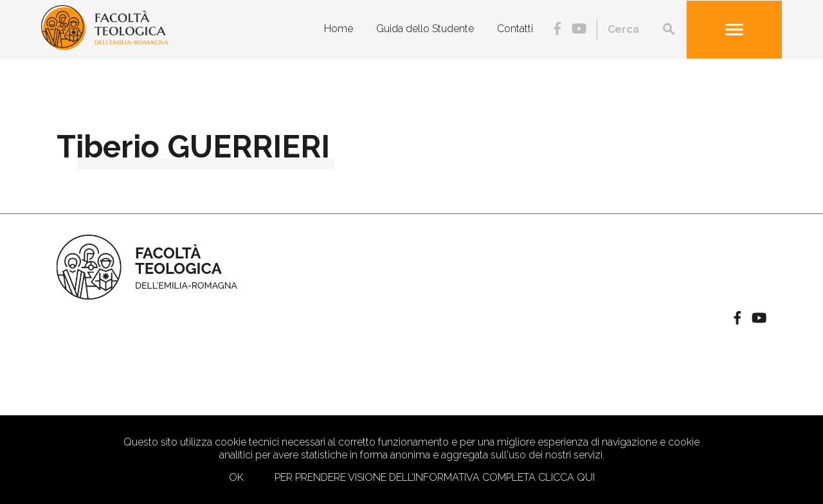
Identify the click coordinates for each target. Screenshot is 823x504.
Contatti (515, 29)
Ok (236, 477)
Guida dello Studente (425, 29)
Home (339, 29)
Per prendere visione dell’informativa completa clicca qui (435, 477)
